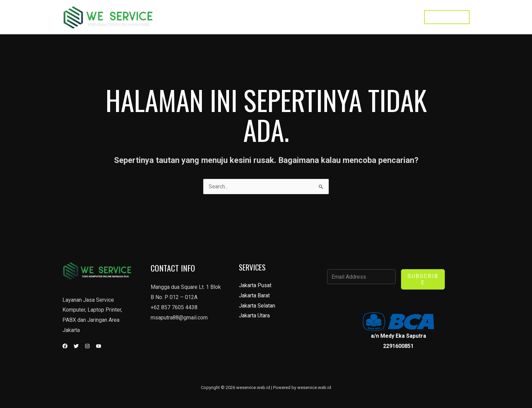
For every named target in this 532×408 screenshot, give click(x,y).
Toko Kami (400, 17)
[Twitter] (76, 346)
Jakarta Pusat (255, 285)
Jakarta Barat (254, 295)
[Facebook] (65, 346)
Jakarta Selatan (257, 306)
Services (337, 17)
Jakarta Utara (254, 316)
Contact (367, 17)
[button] (447, 17)
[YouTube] (99, 346)
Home (308, 17)
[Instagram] (87, 346)
